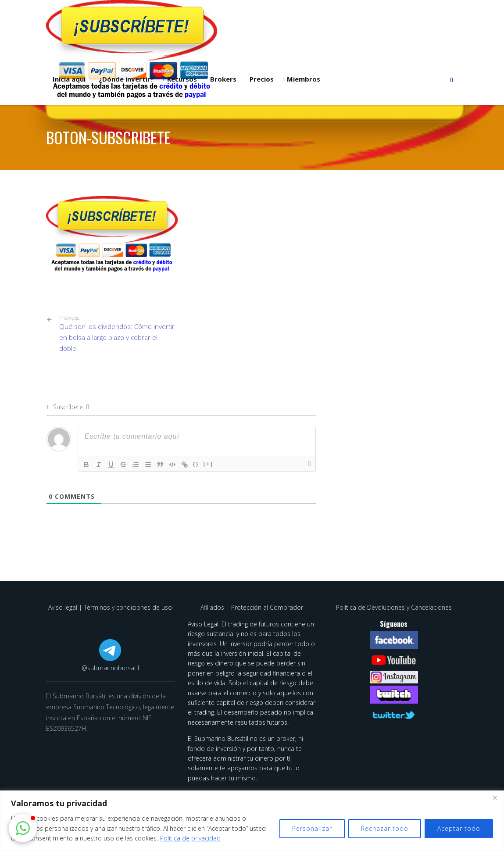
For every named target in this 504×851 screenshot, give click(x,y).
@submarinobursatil (110, 668)
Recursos (182, 79)
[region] (252, 821)
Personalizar (312, 828)
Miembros (304, 79)
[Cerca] (495, 798)
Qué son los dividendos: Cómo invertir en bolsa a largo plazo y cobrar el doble (117, 334)
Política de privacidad (190, 838)
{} (196, 464)
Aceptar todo (459, 828)
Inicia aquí (69, 79)
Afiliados (213, 607)
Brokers (223, 79)
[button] (23, 828)
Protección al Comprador (267, 607)
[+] (208, 464)
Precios (262, 79)
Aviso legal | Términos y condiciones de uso (110, 607)
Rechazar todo (385, 828)
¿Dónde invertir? (126, 79)
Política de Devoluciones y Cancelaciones (394, 607)
